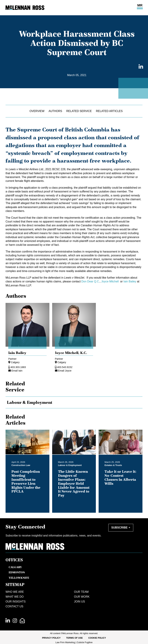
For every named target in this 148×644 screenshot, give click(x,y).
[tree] (74, 402)
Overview (37, 111)
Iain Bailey (130, 281)
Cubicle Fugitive (85, 642)
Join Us (79, 602)
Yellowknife (19, 578)
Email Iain (17, 371)
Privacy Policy (51, 638)
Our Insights (16, 602)
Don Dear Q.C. (91, 281)
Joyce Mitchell (110, 281)
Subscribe (119, 528)
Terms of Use (75, 638)
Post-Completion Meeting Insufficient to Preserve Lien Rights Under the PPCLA (26, 481)
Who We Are (15, 592)
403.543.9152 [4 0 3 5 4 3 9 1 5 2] (65, 367)
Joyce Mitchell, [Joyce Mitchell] (71, 353)
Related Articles (109, 111)
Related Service (79, 111)
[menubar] (74, 638)
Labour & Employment (30, 402)
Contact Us (14, 606)
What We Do (15, 597)
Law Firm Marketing (65, 642)
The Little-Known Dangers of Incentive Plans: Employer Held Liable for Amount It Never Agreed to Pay (74, 483)
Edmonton (17, 572)
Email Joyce (65, 371)
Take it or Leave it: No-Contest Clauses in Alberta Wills (120, 478)
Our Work (82, 597)
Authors (55, 111)
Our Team (81, 592)
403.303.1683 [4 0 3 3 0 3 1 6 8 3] (18, 367)
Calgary (15, 362)
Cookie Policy (97, 638)
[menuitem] (51, 638)
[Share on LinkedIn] (140, 67)
